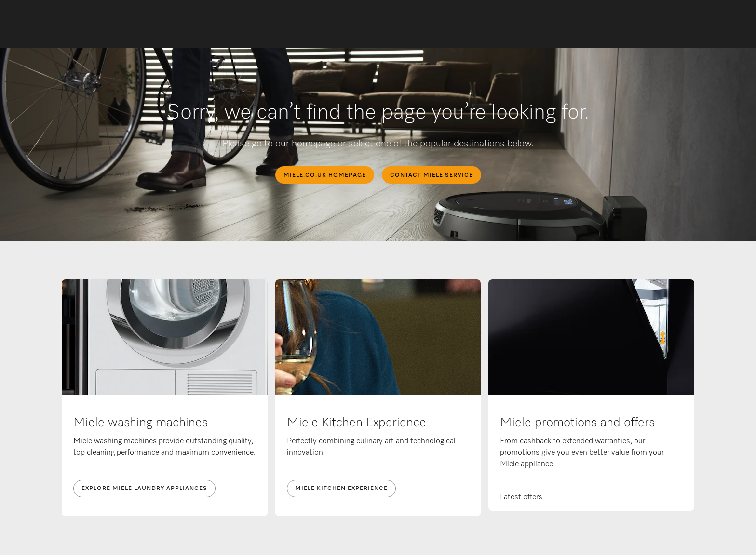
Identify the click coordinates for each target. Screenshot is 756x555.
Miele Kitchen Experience (341, 489)
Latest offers (521, 497)
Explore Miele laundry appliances (144, 489)
